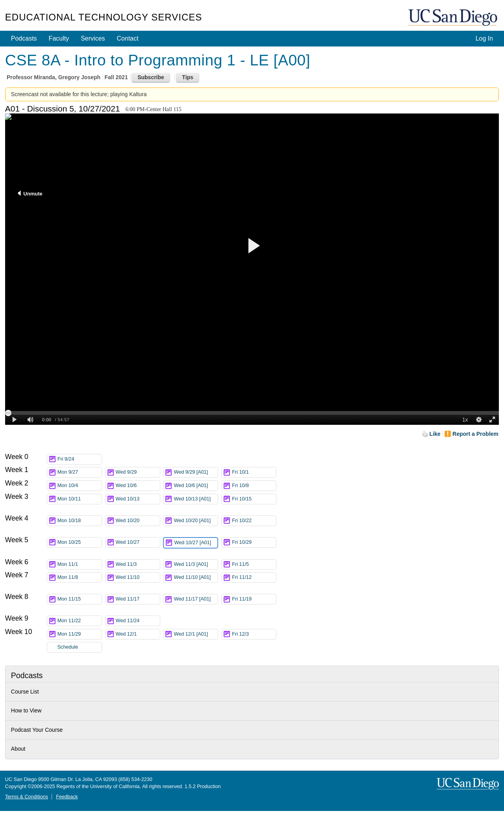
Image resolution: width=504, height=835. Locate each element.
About (18, 749)
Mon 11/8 (80, 577)
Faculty (59, 38)
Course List (25, 692)
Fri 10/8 (254, 486)
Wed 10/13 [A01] (196, 500)
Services (93, 38)
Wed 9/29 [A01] (196, 472)
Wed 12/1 (138, 634)
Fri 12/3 (254, 634)
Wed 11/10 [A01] (196, 579)
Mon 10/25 (80, 542)
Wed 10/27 (138, 542)
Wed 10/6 (138, 486)
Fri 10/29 (254, 542)
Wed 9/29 (138, 472)
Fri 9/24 (80, 459)
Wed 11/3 (138, 564)
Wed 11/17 (138, 599)
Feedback (67, 797)
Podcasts (24, 38)
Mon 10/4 (80, 486)
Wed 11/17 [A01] (196, 600)
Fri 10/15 (254, 499)
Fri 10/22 (254, 521)
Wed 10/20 (138, 521)
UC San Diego (454, 18)
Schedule (68, 647)
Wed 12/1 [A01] (196, 634)
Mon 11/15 (80, 599)
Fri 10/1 (254, 472)
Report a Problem (475, 434)
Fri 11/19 (254, 599)
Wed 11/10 (138, 577)
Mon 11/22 (80, 621)
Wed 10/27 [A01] (196, 544)
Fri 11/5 (254, 564)
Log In (484, 38)
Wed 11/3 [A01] (196, 564)
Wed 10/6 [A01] (196, 486)
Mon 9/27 (80, 472)
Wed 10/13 (138, 499)
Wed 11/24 (138, 621)
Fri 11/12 (254, 577)
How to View (26, 710)
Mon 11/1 (80, 564)
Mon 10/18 (80, 521)
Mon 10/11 (80, 499)
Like (435, 434)
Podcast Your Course (37, 730)
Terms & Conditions (27, 797)
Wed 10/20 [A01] (196, 522)
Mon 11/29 (80, 634)
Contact (128, 38)
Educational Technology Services (104, 17)
